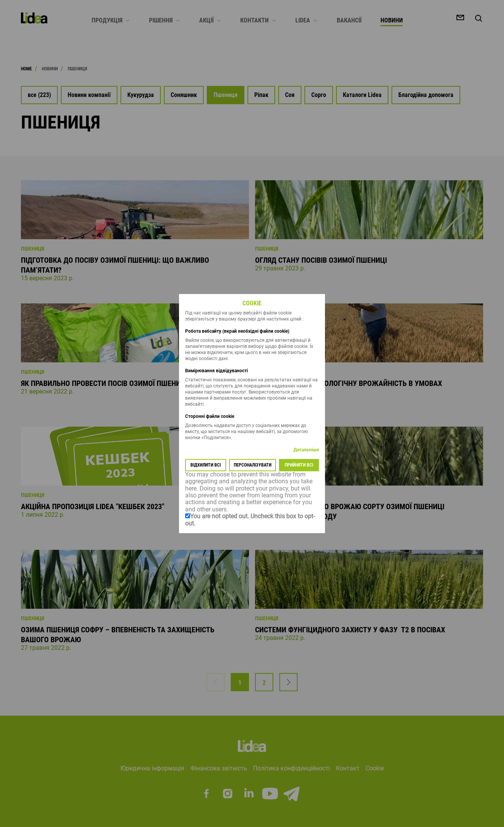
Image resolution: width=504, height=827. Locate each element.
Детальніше (306, 450)
